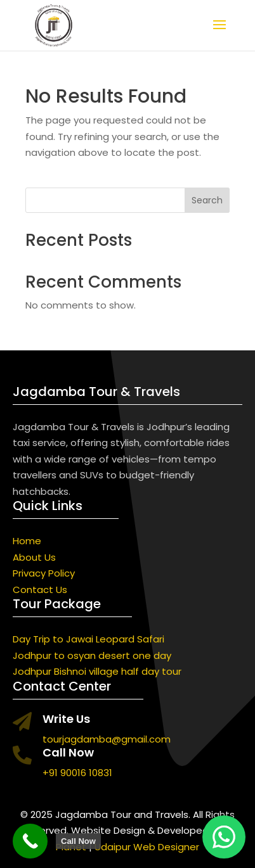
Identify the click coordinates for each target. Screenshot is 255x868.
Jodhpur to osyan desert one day (92, 655)
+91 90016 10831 (77, 773)
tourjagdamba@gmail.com (107, 739)
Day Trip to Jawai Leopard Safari (88, 639)
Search (207, 200)
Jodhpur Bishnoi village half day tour (97, 671)
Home (27, 541)
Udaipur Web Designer (147, 847)
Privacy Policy (44, 573)
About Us (34, 557)
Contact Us (40, 590)
